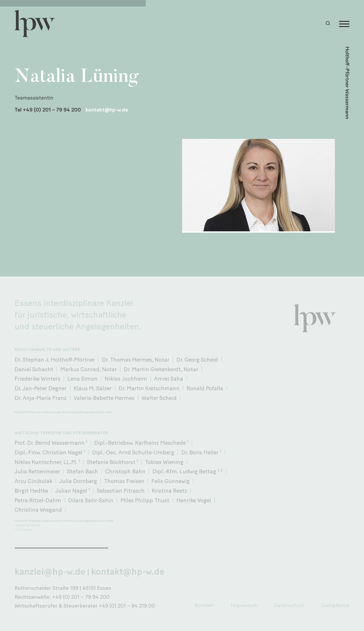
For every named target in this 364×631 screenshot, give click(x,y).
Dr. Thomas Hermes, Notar (136, 360)
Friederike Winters (37, 379)
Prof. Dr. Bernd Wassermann (51, 443)
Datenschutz (289, 605)
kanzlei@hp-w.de (50, 572)
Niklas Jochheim (126, 379)
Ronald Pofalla (205, 388)
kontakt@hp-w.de (107, 110)
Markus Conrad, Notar (89, 369)
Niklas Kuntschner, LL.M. (47, 462)
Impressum (244, 605)
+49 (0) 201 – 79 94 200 (81, 597)
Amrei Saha (169, 379)
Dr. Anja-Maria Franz (41, 398)
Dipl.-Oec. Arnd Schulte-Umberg (133, 452)
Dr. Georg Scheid (197, 360)
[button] (329, 23)
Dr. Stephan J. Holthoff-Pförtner (55, 360)
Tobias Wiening (164, 462)
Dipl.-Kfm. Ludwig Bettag (188, 471)
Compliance (335, 605)
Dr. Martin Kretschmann (149, 388)
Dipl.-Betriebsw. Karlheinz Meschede (141, 443)
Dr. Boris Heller (201, 452)
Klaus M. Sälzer (93, 388)
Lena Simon (82, 379)
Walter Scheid (159, 398)
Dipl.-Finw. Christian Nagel (50, 452)
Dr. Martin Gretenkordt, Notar (161, 369)
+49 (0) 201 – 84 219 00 (127, 606)
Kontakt (204, 605)
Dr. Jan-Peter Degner (41, 388)
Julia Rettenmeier (37, 471)
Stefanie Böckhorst (112, 462)
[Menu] (344, 23)
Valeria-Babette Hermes (104, 398)
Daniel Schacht (34, 369)
